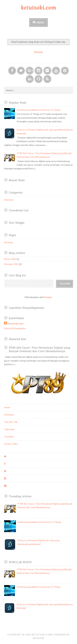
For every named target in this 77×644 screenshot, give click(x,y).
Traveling (9, 437)
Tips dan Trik (11, 422)
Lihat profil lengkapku (15, 328)
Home (7, 407)
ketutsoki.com (39, 8)
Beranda (38, 52)
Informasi (9, 415)
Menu (40, 22)
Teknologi (9, 429)
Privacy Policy (11, 444)
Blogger (48, 297)
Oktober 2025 (11, 264)
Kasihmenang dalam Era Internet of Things (39, 110)
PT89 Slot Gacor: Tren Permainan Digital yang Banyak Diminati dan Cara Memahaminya (39, 349)
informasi (9, 200)
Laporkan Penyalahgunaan (27, 308)
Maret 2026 (10, 259)
